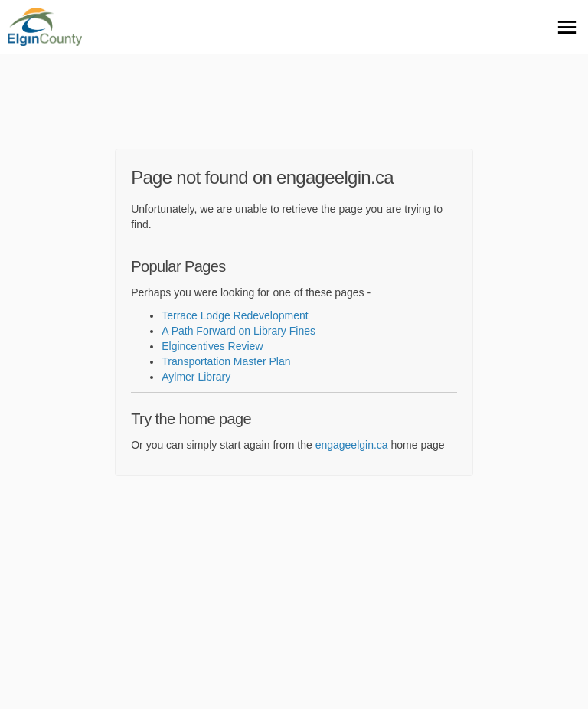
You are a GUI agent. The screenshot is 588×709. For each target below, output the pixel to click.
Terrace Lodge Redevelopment (235, 315)
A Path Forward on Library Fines (238, 331)
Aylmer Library (196, 377)
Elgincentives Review (212, 346)
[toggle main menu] (567, 27)
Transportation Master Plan (226, 361)
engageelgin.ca (352, 445)
